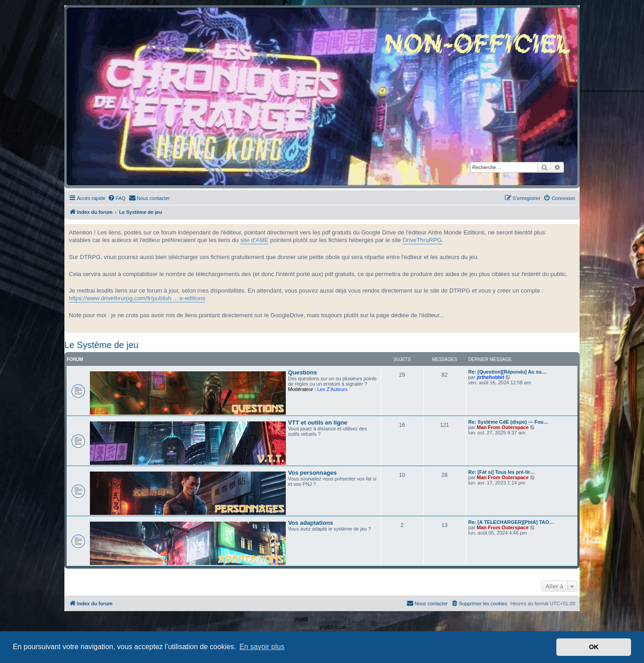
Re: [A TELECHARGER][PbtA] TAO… (511, 522)
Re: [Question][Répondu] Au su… (507, 372)
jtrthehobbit (490, 377)
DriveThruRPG (422, 240)
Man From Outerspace (503, 427)
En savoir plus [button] (262, 647)
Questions (302, 372)
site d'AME (254, 240)
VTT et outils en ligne (318, 423)
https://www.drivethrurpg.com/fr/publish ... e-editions (137, 298)
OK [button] (594, 647)
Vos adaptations (311, 523)
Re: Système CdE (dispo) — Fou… (508, 422)
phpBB (301, 619)
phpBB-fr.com (333, 627)
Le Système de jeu (102, 345)
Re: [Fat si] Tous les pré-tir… (502, 472)
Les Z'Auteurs (332, 389)
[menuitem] (117, 198)
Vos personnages (312, 473)
